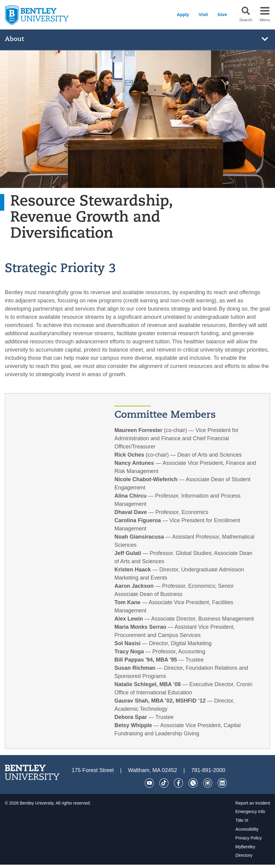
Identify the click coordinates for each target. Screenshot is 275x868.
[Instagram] (208, 783)
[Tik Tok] (164, 783)
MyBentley (245, 847)
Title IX (242, 820)
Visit (203, 15)
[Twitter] (193, 783)
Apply (183, 15)
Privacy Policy (249, 838)
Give (222, 15)
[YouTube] (149, 783)
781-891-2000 (208, 770)
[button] (246, 11)
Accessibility (247, 829)
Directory (244, 855)
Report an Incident (253, 803)
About (14, 39)
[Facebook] (178, 783)
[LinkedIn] (222, 783)
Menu (265, 20)
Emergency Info (250, 812)
